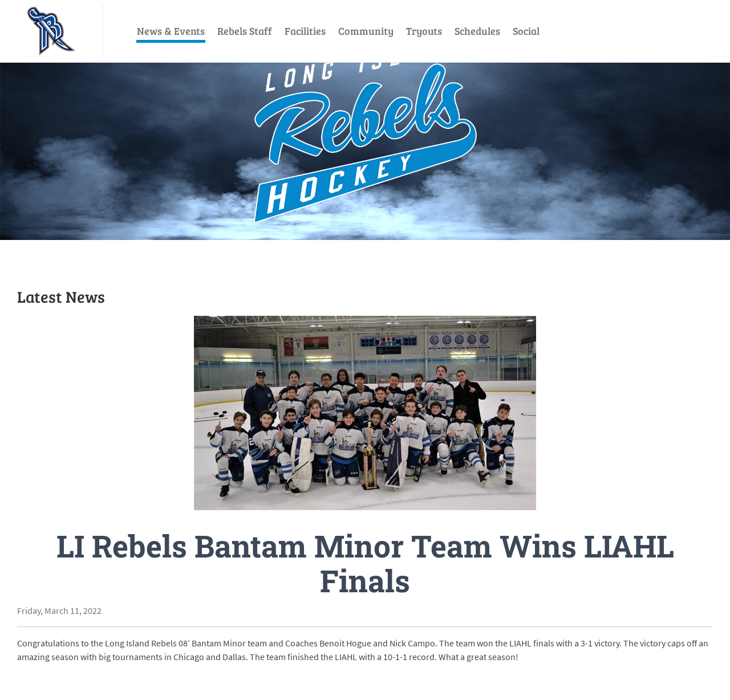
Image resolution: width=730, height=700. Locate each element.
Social (526, 31)
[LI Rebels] (51, 31)
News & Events (171, 31)
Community (366, 31)
